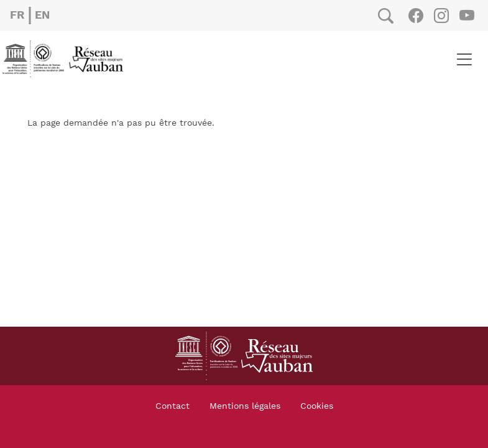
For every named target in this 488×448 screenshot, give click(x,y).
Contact (173, 406)
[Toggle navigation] (464, 59)
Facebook (416, 16)
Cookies (317, 406)
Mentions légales (245, 406)
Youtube (467, 16)
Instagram (441, 16)
